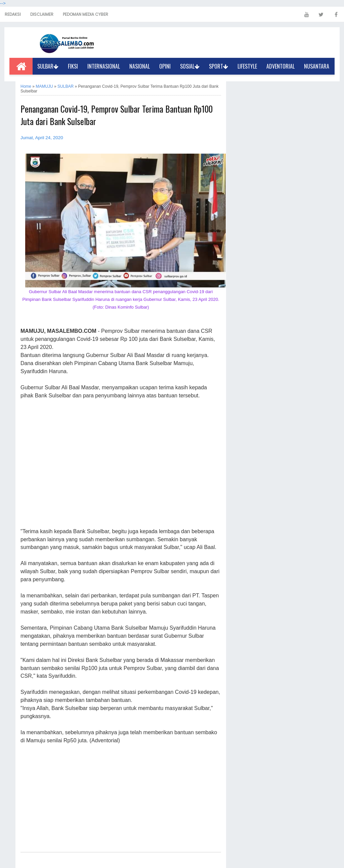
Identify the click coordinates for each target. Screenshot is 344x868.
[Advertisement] (121, 464)
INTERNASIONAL (104, 66)
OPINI (165, 66)
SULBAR (48, 66)
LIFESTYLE (247, 66)
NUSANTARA (317, 66)
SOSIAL (190, 66)
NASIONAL (140, 66)
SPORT (219, 66)
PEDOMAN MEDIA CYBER (85, 14)
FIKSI (73, 66)
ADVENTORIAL (281, 66)
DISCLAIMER (42, 14)
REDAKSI (13, 14)
